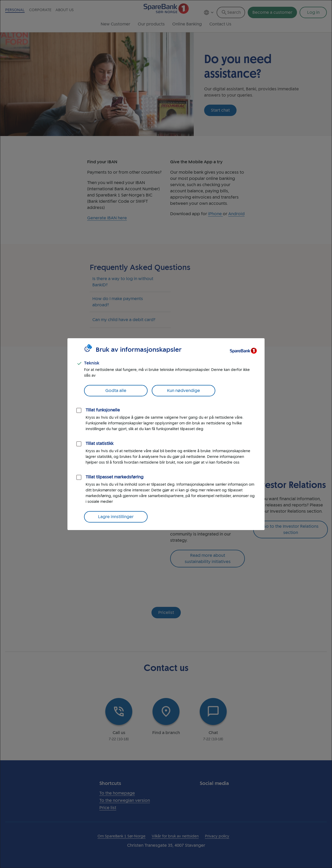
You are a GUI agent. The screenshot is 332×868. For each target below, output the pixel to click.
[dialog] (166, 434)
